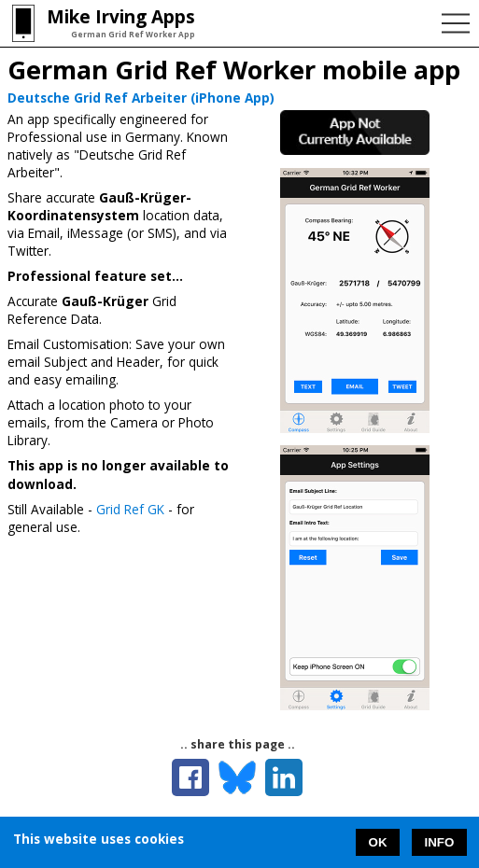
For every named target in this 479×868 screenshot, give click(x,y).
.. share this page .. (238, 744)
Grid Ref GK (130, 509)
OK (378, 842)
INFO (440, 842)
